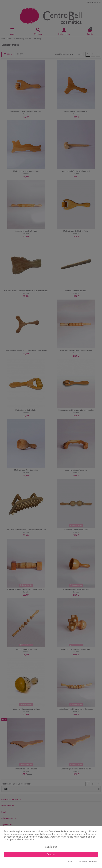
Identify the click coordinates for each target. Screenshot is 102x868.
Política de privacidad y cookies (82, 862)
